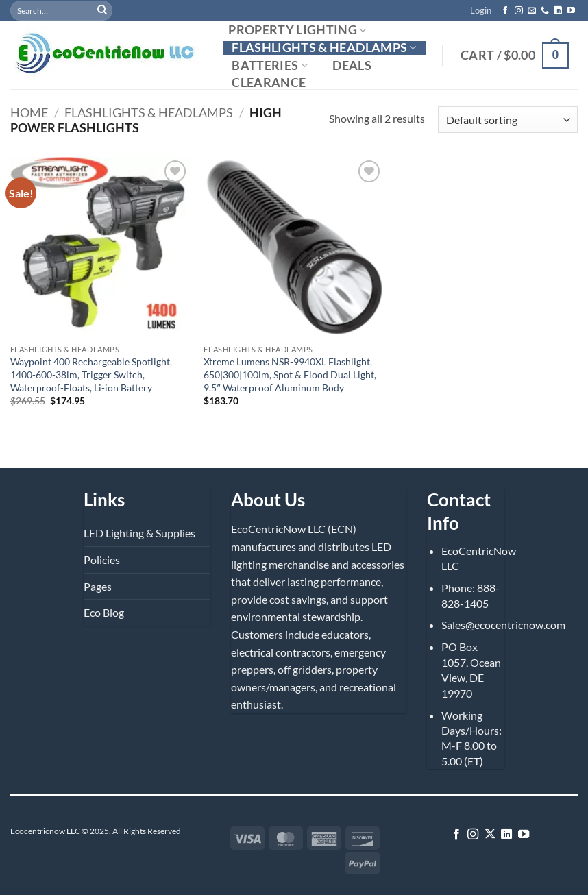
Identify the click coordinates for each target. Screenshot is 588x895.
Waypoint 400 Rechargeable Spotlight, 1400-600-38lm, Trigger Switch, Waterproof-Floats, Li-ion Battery (91, 374)
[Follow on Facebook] (505, 11)
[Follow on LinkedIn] (558, 11)
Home (29, 112)
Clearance (269, 83)
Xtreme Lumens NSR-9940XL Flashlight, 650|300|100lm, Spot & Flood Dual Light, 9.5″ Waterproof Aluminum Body (290, 374)
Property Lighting (297, 30)
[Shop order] (508, 120)
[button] (481, 10)
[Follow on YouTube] (571, 11)
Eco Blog (104, 612)
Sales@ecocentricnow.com (503, 625)
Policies (102, 560)
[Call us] (545, 11)
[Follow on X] (490, 835)
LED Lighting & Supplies (139, 533)
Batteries (270, 65)
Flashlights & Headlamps (324, 48)
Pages (98, 586)
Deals (352, 66)
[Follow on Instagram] (519, 11)
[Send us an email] (532, 11)
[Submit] (102, 10)
